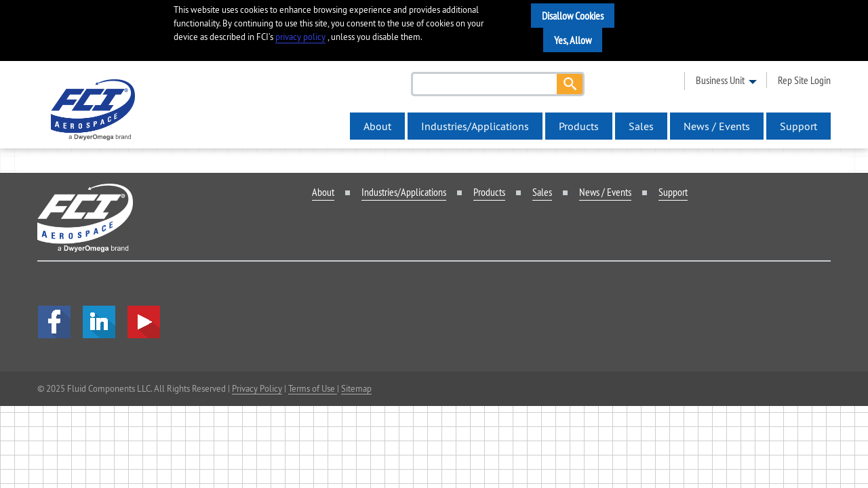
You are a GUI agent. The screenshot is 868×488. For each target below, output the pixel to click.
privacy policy (300, 37)
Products (579, 126)
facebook (54, 322)
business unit (720, 80)
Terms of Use (313, 388)
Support (798, 126)
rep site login (804, 80)
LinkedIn (99, 322)
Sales (641, 126)
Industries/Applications (475, 126)
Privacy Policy (257, 388)
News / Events (717, 126)
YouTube (144, 322)
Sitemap (356, 388)
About (377, 126)
